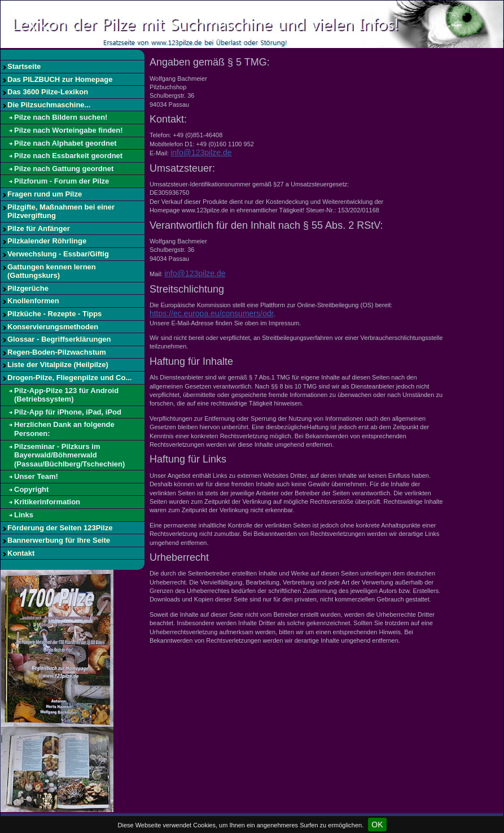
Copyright (31, 489)
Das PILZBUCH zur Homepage (60, 79)
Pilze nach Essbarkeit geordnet (68, 156)
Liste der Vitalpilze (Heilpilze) (58, 365)
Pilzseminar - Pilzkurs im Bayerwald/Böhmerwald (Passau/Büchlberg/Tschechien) (69, 455)
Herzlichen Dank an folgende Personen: (64, 429)
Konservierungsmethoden (53, 327)
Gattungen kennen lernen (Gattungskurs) (52, 271)
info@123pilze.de (201, 152)
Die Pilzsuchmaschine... (49, 105)
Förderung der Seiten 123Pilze (60, 528)
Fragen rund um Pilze (45, 194)
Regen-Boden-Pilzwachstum (57, 352)
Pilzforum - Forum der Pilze (62, 181)
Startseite (24, 66)
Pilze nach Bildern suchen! (61, 117)
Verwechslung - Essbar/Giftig (58, 254)
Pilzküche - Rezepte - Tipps (54, 314)
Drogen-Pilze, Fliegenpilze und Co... (69, 378)
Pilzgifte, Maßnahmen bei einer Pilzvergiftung (61, 211)
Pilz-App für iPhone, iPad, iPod (68, 412)
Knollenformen (33, 301)
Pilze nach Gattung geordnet (64, 169)
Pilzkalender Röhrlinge (47, 241)
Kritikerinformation (47, 502)
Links (24, 515)
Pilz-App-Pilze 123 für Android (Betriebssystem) (66, 395)
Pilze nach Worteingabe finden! (69, 130)
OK (377, 825)
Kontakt (21, 553)
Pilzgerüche (28, 288)
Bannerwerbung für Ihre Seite (59, 540)
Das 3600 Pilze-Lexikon (48, 92)
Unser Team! (36, 476)
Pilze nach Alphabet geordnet (65, 143)
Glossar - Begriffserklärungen (59, 339)
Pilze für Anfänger (39, 228)
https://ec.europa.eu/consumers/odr (212, 313)
